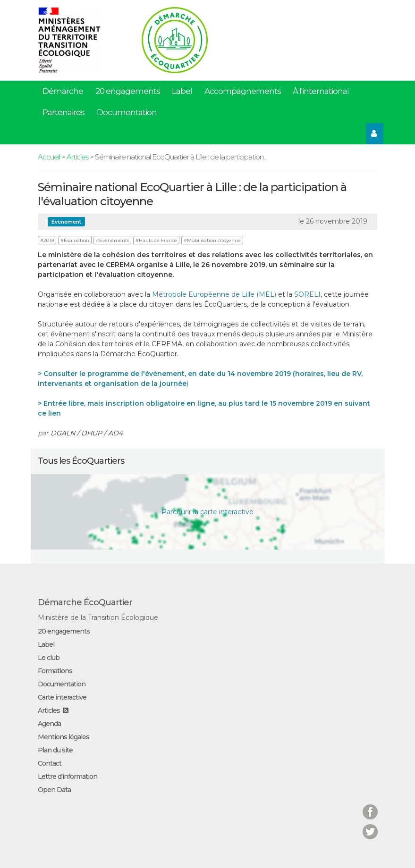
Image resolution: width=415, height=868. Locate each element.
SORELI (307, 294)
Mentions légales (64, 737)
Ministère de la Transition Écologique (98, 618)
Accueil (49, 157)
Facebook (370, 806)
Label (182, 91)
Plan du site (55, 750)
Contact (50, 763)
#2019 (47, 240)
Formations (55, 671)
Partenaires (64, 112)
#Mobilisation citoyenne (212, 240)
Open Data (54, 790)
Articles (77, 157)
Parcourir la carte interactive (207, 512)
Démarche (63, 91)
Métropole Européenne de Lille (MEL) (214, 294)
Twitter (370, 826)
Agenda (49, 724)
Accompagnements (243, 91)
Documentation (127, 112)
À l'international (321, 91)
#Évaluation (75, 240)
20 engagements (128, 91)
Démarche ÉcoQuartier (85, 602)
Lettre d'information (68, 776)
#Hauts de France (156, 240)
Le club (49, 658)
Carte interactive (62, 697)
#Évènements (112, 240)
